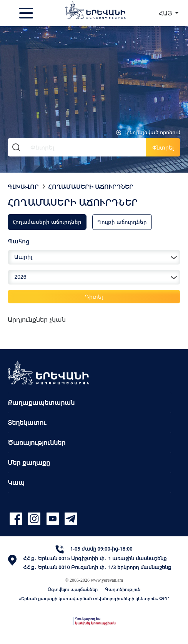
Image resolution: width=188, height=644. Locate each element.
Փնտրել (163, 147)
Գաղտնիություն (123, 589)
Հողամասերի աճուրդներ (91, 186)
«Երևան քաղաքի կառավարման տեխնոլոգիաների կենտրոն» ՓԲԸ (94, 598)
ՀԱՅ (166, 13)
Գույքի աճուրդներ (122, 222)
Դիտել (94, 297)
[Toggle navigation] (27, 13)
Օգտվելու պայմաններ (73, 589)
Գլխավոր (23, 186)
